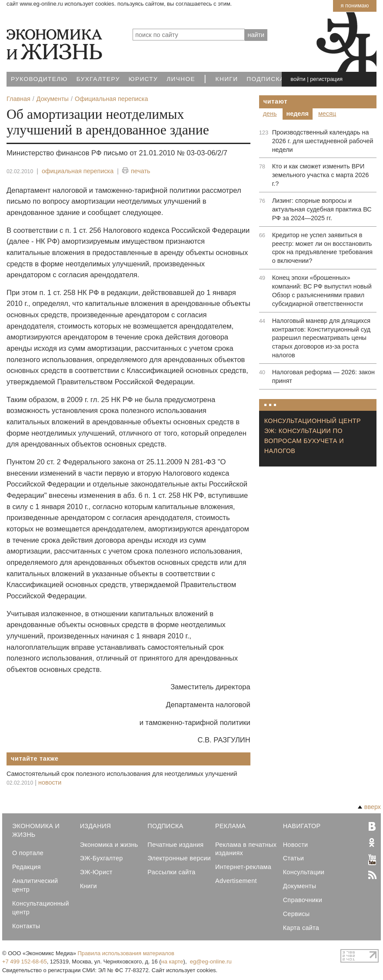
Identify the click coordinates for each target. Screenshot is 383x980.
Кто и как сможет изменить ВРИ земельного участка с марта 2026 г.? (321, 175)
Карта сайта (301, 928)
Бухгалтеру (98, 79)
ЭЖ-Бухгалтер (102, 858)
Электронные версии (179, 858)
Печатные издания (175, 845)
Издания (96, 826)
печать (136, 171)
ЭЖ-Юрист (96, 872)
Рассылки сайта (171, 872)
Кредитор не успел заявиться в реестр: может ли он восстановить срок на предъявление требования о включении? (322, 248)
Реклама (230, 826)
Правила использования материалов (126, 953)
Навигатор (302, 826)
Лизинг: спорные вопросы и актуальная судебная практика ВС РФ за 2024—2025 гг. (322, 209)
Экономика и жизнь (109, 845)
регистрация (326, 79)
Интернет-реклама (243, 867)
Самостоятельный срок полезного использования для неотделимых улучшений (122, 774)
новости (50, 782)
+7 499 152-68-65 (25, 962)
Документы (300, 886)
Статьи (293, 858)
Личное (181, 79)
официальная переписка (78, 171)
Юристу (143, 79)
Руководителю (39, 79)
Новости (296, 845)
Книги (227, 79)
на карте (172, 962)
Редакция (27, 867)
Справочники (303, 900)
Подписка (265, 79)
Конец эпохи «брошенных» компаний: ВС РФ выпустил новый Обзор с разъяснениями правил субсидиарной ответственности (322, 291)
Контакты (26, 926)
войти (298, 79)
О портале (28, 853)
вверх (369, 807)
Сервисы (296, 914)
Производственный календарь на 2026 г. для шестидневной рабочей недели (323, 141)
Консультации (304, 872)
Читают (276, 101)
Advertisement (236, 881)
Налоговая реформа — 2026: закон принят (323, 376)
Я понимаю (355, 5)
